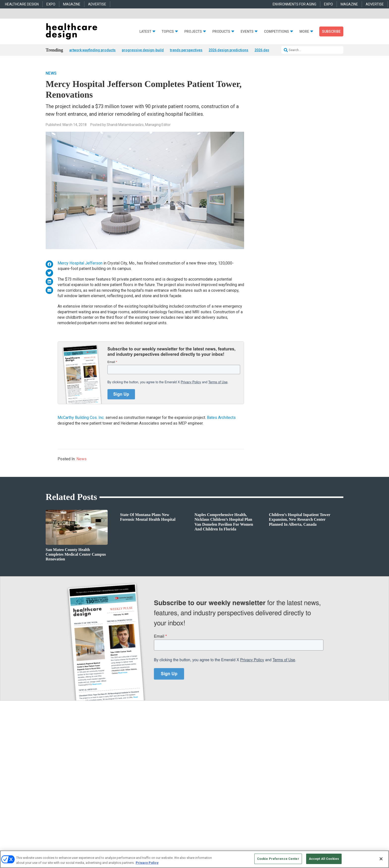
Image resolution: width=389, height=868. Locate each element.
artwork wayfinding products (92, 50)
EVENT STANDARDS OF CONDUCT (225, 798)
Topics (168, 32)
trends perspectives (186, 50)
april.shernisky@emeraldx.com (278, 747)
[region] (194, 859)
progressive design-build (143, 50)
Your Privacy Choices (268, 798)
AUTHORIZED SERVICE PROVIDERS (176, 798)
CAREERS (143, 798)
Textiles (199, 757)
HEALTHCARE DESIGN (22, 4)
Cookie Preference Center (278, 859)
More (304, 32)
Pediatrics (137, 757)
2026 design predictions (228, 50)
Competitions (276, 32)
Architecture (139, 732)
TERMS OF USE (305, 798)
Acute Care (138, 726)
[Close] (381, 859)
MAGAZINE (72, 4)
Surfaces (200, 751)
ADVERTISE (97, 4)
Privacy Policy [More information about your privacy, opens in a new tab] (147, 863)
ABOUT (129, 798)
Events (247, 32)
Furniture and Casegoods (211, 744)
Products (221, 32)
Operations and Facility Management (155, 751)
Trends (72, 738)
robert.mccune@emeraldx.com (278, 758)
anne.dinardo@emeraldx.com (277, 735)
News (51, 73)
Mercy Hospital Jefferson (80, 263)
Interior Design (140, 744)
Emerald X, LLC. (307, 791)
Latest (145, 32)
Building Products (206, 732)
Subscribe (331, 31)
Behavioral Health (142, 738)
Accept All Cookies (324, 859)
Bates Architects (221, 418)
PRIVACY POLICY (329, 798)
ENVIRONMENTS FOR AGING (294, 4)
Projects (193, 32)
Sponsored (74, 744)
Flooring (200, 738)
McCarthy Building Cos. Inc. (81, 418)
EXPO (51, 4)
